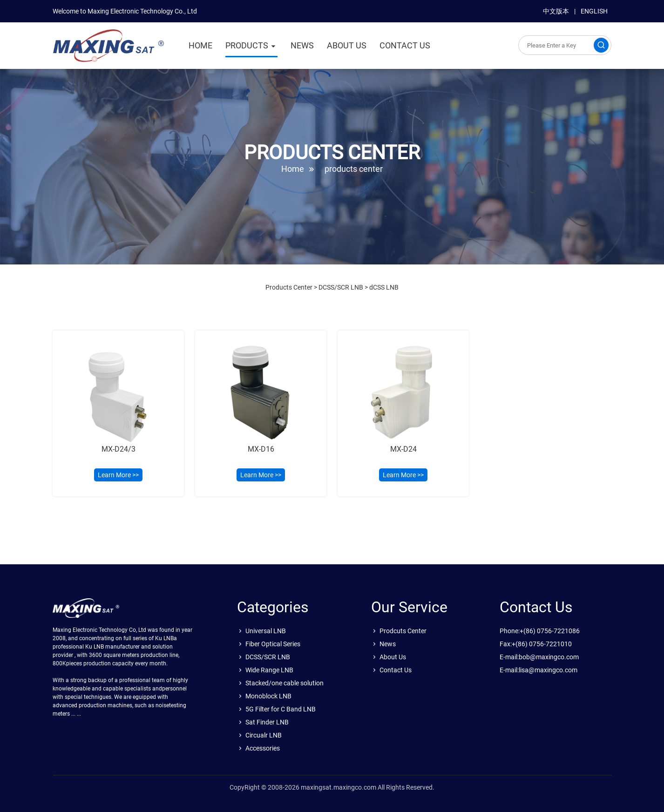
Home (293, 169)
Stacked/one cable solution (285, 683)
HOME (200, 45)
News (388, 644)
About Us (393, 657)
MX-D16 (261, 449)
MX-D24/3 (119, 449)
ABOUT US (347, 45)
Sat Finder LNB (267, 722)
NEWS (302, 45)
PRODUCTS (247, 45)
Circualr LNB (264, 735)
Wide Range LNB (269, 670)
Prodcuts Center (403, 631)
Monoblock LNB (268, 696)
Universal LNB (266, 631)
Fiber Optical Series (273, 644)
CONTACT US (405, 45)
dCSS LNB (384, 287)
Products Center (289, 287)
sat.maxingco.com (108, 46)
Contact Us (396, 670)
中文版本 (556, 11)
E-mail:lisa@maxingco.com (539, 670)
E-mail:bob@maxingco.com (539, 657)
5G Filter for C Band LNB (281, 709)
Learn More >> (118, 475)
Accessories (263, 748)
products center (354, 169)
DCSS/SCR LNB (341, 287)
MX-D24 (403, 449)
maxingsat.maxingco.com (339, 787)
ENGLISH (594, 11)
